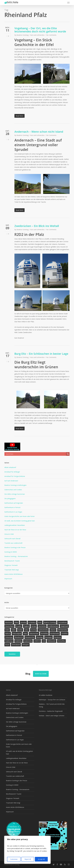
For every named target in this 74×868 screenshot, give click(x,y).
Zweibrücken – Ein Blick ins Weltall (37, 226)
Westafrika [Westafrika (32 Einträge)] (61, 641)
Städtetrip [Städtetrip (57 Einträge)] (18, 641)
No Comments (51, 35)
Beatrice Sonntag (23, 35)
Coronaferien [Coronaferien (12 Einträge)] (62, 622)
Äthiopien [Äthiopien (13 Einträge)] (26, 645)
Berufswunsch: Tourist (12, 561)
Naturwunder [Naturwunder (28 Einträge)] (34, 633)
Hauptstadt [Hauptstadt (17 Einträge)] (64, 626)
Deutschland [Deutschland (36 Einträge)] (9, 626)
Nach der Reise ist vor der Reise (15, 530)
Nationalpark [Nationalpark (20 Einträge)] (17, 633)
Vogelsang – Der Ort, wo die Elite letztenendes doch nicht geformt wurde (40, 30)
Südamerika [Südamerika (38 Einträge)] (28, 641)
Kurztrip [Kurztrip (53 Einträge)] (33, 630)
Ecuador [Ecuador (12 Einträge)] (19, 626)
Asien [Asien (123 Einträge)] (40, 622)
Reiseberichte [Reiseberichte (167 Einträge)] (30, 637)
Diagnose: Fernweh (11, 565)
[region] (27, 850)
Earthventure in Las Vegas (13, 512)
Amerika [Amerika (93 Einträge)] (23, 622)
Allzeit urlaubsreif (10, 467)
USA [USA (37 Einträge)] (44, 641)
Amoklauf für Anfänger (12, 472)
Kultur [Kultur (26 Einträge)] (27, 630)
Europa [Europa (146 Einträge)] (34, 626)
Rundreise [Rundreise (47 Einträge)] (58, 637)
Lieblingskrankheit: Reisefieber (15, 525)
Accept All (41, 859)
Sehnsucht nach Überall (12, 539)
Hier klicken (41, 674)
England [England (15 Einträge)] (26, 626)
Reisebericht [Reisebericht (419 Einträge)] (19, 637)
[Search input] (36, 454)
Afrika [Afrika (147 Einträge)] (16, 622)
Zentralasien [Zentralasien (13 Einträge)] (16, 645)
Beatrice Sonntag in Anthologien (15, 485)
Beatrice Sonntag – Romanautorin (16, 556)
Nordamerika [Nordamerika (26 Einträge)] (55, 633)
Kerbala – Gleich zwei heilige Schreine (52, 716)
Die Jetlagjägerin (10, 499)
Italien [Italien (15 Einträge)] (14, 630)
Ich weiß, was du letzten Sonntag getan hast (20, 521)
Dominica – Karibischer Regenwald (51, 711)
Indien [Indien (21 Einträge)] (7, 630)
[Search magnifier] (68, 454)
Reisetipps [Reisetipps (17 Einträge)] (48, 637)
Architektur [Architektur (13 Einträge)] (32, 622)
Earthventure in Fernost (12, 507)
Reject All (28, 859)
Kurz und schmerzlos (37, 35)
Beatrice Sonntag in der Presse (15, 547)
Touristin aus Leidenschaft (13, 543)
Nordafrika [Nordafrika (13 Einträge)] (44, 633)
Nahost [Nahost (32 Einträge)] (8, 633)
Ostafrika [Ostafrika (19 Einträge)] (64, 633)
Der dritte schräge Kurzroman (15, 494)
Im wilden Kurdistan (46, 695)
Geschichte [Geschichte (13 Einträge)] (42, 626)
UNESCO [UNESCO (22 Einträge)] (37, 641)
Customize (14, 859)
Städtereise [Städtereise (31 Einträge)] (9, 641)
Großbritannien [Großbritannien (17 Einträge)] (53, 626)
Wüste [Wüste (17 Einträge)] (7, 645)
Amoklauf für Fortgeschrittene (15, 476)
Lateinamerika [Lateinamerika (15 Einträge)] (43, 630)
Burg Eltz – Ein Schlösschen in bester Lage (41, 354)
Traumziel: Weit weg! (11, 570)
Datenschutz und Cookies (13, 490)
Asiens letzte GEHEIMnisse (13, 574)
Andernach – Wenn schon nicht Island (39, 132)
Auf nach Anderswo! (11, 481)
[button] (68, 3)
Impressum (8, 579)
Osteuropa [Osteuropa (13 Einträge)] (9, 637)
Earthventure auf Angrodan (14, 503)
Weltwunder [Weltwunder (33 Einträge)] (51, 641)
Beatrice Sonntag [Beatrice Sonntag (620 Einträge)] (50, 622)
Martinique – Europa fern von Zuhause (52, 700)
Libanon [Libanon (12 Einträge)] (53, 630)
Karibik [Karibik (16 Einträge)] (20, 630)
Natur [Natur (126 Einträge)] (25, 633)
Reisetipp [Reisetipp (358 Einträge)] (40, 637)
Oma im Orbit (9, 534)
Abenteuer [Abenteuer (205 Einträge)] (9, 622)
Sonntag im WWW (11, 552)
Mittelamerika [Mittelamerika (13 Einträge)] (63, 630)
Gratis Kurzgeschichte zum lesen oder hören (20, 516)
